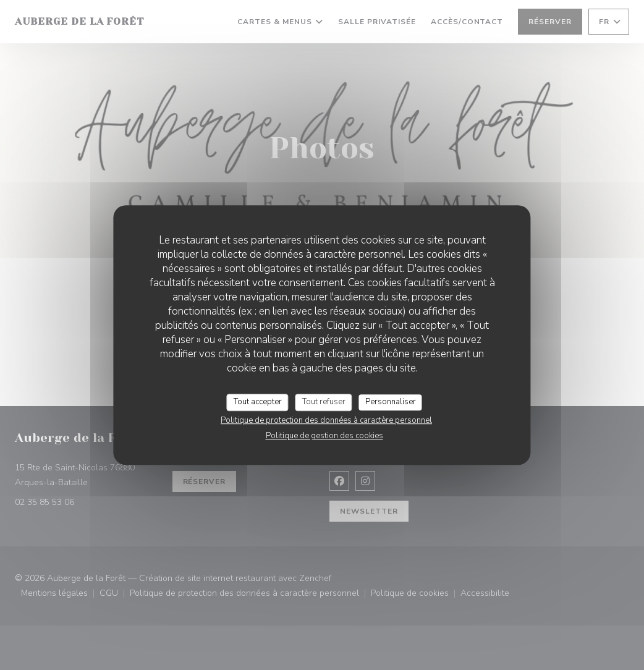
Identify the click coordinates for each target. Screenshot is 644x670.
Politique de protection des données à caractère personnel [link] (326, 420)
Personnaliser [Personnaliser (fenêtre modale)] (391, 402)
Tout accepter (258, 402)
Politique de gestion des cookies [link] (324, 436)
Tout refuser (324, 402)
